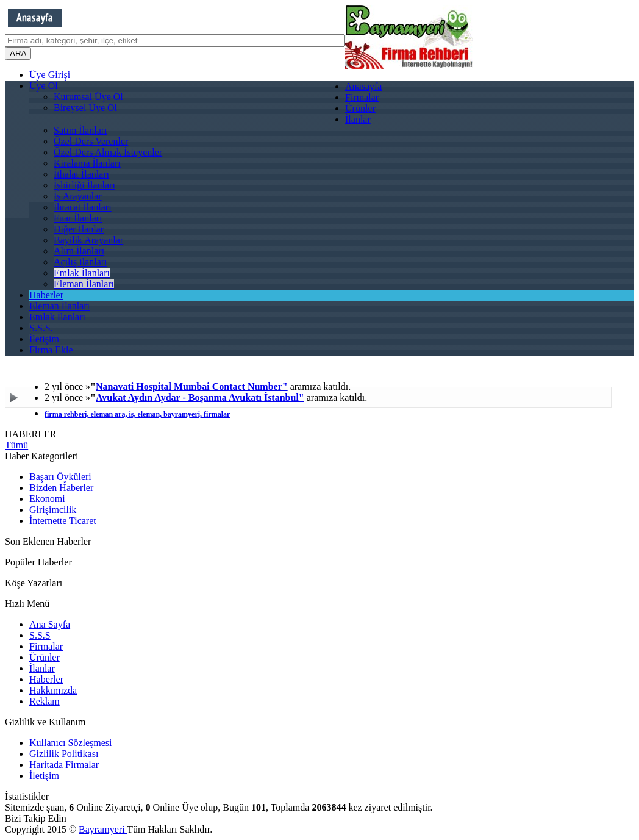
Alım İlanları (79, 251)
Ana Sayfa (50, 624)
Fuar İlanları (78, 218)
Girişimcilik (53, 510)
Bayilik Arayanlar (88, 240)
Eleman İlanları (84, 284)
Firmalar (362, 97)
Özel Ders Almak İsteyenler (108, 152)
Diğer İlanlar (79, 229)
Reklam (45, 701)
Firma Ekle (51, 350)
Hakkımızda (53, 690)
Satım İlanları (80, 130)
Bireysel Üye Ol (85, 108)
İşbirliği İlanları (84, 185)
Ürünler (360, 108)
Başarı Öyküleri (60, 477)
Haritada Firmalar (64, 765)
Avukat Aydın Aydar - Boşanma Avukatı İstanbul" (200, 397)
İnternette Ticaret (63, 521)
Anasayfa (363, 86)
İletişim (44, 339)
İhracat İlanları (83, 207)
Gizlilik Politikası (64, 754)
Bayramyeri (103, 829)
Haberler (46, 295)
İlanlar (358, 119)
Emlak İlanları (82, 273)
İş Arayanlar (78, 196)
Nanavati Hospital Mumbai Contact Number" (192, 386)
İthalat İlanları (81, 174)
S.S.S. (41, 328)
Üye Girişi (50, 75)
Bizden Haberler (61, 488)
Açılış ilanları (80, 262)
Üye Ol (44, 86)
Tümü (16, 445)
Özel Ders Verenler (91, 141)
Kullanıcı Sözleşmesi (71, 743)
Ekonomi (47, 499)
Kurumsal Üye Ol (88, 97)
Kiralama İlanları (87, 163)
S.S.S (40, 635)
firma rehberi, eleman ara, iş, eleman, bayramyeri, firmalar (137, 414)
